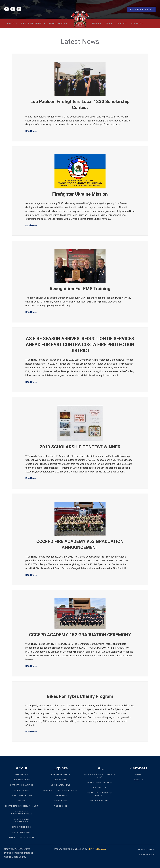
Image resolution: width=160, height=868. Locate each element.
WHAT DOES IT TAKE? (99, 801)
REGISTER (138, 780)
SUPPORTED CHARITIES (22, 785)
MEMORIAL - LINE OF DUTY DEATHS (61, 790)
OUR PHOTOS (61, 796)
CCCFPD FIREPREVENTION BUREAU (22, 813)
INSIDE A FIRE (61, 801)
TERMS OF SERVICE (146, 850)
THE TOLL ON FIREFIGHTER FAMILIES (99, 794)
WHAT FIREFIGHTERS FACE (99, 782)
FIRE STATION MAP (22, 832)
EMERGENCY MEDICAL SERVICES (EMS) (99, 776)
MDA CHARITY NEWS (61, 785)
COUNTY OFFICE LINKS (22, 796)
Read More (31, 131)
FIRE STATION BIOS (22, 827)
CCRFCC (22, 801)
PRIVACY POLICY (148, 855)
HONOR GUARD (22, 790)
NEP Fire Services (97, 849)
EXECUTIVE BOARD (22, 780)
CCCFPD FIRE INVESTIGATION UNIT (22, 806)
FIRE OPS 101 (61, 806)
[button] (12, 23)
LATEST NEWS (61, 780)
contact (122, 23)
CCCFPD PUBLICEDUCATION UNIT (22, 821)
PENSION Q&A (99, 788)
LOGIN (138, 775)
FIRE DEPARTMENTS (61, 775)
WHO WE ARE (22, 775)
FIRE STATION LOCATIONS (22, 838)
